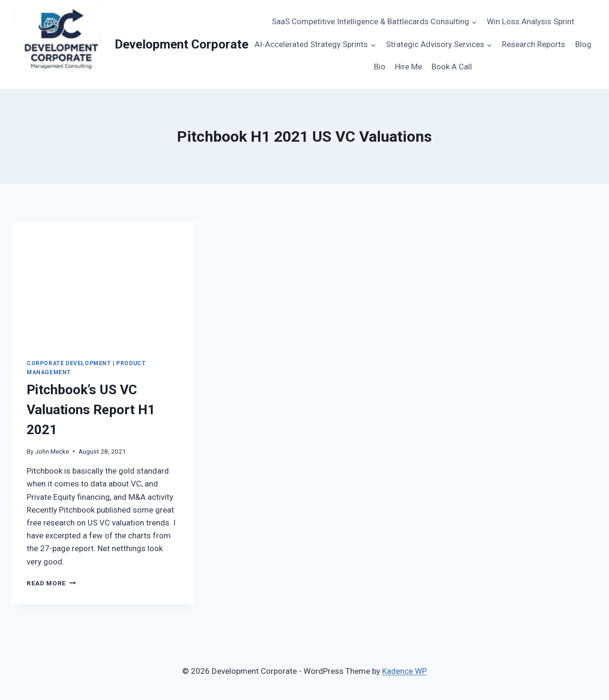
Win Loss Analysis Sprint (530, 21)
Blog (583, 44)
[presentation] (103, 283)
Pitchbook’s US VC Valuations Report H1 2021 (91, 410)
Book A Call (452, 67)
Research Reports (534, 44)
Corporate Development (69, 363)
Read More (51, 583)
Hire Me (408, 67)
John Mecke (52, 451)
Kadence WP (404, 671)
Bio (380, 67)
